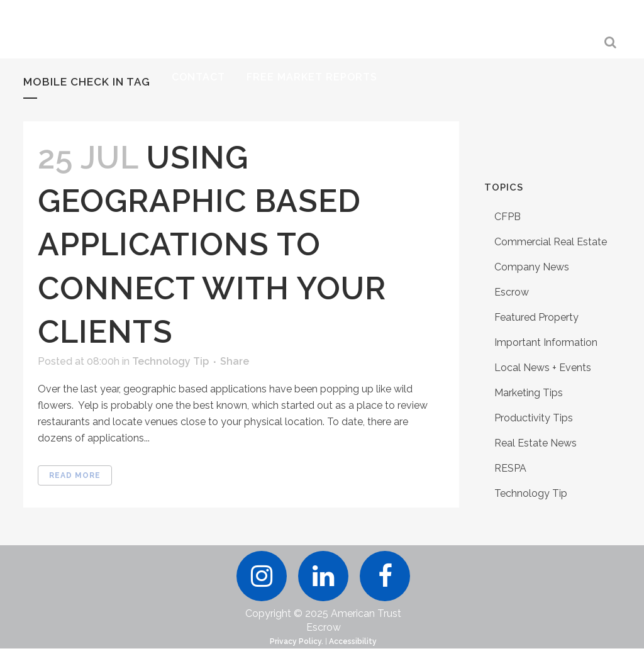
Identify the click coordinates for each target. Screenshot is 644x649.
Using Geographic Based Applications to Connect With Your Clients (212, 245)
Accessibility (353, 642)
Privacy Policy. (297, 642)
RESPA (510, 468)
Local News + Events (543, 368)
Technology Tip (170, 361)
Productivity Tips (534, 418)
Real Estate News (536, 443)
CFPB (508, 217)
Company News (532, 267)
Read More (75, 475)
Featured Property (536, 317)
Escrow (512, 292)
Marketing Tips (529, 393)
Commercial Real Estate (551, 242)
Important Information (546, 342)
